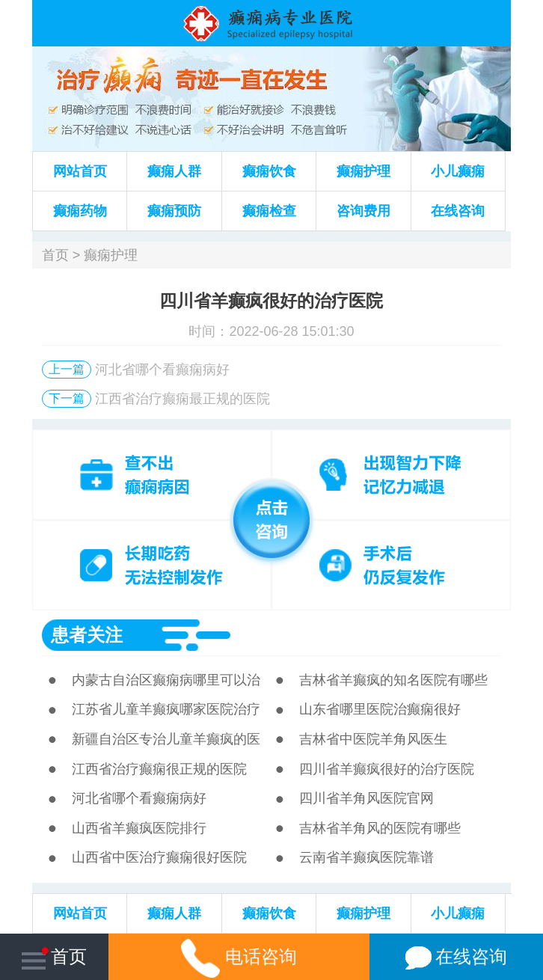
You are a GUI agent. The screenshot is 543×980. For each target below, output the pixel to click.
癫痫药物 (80, 211)
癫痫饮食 (269, 171)
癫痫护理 (363, 171)
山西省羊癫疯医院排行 (139, 828)
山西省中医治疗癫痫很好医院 (159, 857)
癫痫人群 (174, 171)
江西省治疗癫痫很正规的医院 (159, 769)
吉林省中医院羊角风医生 (373, 739)
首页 (55, 255)
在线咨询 (458, 211)
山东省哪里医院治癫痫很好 (380, 709)
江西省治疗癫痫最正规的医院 (182, 399)
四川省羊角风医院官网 (366, 798)
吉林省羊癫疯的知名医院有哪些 (393, 680)
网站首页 (80, 171)
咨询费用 (363, 211)
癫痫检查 (269, 211)
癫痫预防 (174, 211)
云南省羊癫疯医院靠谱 (366, 857)
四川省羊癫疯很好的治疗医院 (387, 769)
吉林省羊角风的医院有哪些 (380, 828)
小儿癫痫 (458, 171)
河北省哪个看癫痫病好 (162, 370)
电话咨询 (239, 956)
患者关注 (87, 635)
